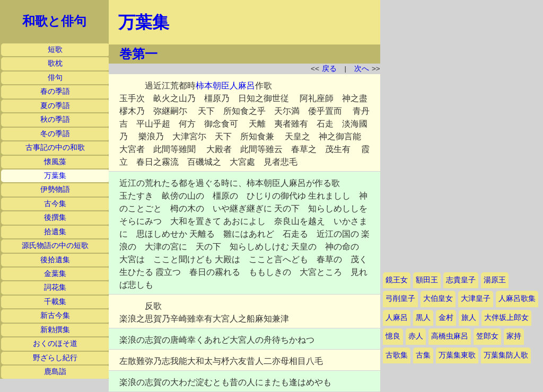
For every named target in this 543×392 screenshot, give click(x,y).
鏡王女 (397, 280)
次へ (362, 69)
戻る (329, 69)
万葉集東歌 (457, 355)
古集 (423, 355)
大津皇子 (476, 299)
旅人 (469, 318)
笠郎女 (487, 336)
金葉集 (55, 274)
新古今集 (55, 315)
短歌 (55, 50)
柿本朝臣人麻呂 (225, 86)
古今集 (55, 204)
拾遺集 (55, 232)
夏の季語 (55, 106)
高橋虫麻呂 (450, 336)
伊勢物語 (55, 189)
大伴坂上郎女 (506, 318)
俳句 (55, 78)
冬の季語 (55, 134)
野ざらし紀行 (55, 358)
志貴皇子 (461, 280)
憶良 (393, 336)
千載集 (55, 302)
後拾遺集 (55, 260)
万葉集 (55, 176)
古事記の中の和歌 (55, 148)
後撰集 (55, 217)
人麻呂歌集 (517, 299)
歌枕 (55, 63)
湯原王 (495, 280)
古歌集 (397, 355)
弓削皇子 (400, 299)
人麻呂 (397, 318)
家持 (514, 336)
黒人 (423, 318)
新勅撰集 (55, 330)
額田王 (427, 280)
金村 (446, 318)
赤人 (416, 336)
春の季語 (55, 91)
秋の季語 (55, 119)
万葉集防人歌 (506, 355)
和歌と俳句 (54, 21)
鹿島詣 (55, 372)
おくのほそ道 (55, 344)
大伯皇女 (438, 299)
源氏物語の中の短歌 (55, 246)
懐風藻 (55, 162)
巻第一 (138, 54)
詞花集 (55, 287)
